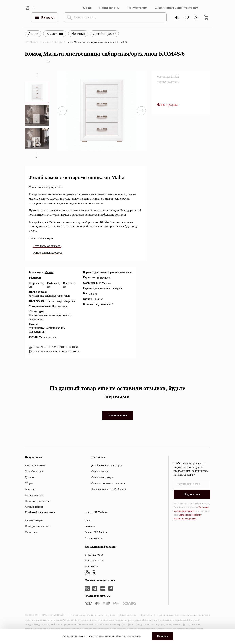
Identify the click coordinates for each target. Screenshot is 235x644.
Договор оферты (128, 615)
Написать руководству (37, 501)
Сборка (29, 483)
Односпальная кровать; (47, 253)
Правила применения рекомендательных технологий (183, 615)
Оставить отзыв (117, 415)
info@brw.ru (91, 567)
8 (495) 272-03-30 (94, 555)
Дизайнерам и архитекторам (177, 8)
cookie (138, 636)
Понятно (162, 636)
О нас (87, 8)
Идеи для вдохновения (37, 526)
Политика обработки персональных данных (93, 615)
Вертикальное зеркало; (47, 246)
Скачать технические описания (108, 483)
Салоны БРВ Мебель (96, 532)
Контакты (90, 526)
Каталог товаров (34, 520)
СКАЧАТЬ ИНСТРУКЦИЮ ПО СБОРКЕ (54, 347)
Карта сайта (146, 615)
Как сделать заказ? (35, 465)
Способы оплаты (34, 471)
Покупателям (137, 8)
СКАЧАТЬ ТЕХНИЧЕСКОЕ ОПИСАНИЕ (54, 352)
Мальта (49, 272)
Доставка (30, 477)
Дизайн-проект (104, 34)
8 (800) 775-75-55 (94, 561)
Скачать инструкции (102, 477)
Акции (33, 34)
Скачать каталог (100, 471)
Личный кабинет (34, 507)
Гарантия (30, 489)
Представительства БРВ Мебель (109, 489)
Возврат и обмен (34, 495)
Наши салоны (109, 8)
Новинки (78, 34)
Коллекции (55, 34)
